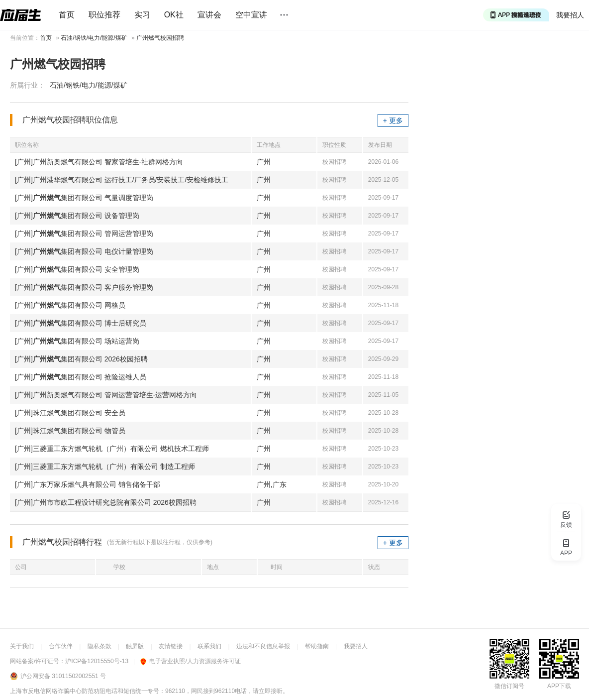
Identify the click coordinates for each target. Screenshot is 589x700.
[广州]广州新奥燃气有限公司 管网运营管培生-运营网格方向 (106, 395)
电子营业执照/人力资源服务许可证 (190, 661)
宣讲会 (209, 15)
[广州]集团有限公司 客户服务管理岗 (84, 287)
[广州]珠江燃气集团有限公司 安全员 (70, 413)
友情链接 (171, 646)
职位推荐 (104, 15)
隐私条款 (99, 646)
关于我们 (22, 646)
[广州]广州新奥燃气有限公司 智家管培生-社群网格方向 (99, 162)
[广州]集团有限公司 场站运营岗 (77, 341)
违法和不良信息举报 (263, 646)
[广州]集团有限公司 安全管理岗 (77, 269)
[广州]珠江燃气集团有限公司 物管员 (70, 431)
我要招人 (570, 15)
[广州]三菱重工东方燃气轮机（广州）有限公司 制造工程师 (105, 467)
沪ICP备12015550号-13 (97, 661)
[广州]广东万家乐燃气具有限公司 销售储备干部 (88, 484)
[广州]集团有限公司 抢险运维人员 (81, 377)
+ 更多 (393, 120)
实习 (142, 15)
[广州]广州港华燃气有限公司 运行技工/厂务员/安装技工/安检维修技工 (122, 180)
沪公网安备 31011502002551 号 (63, 676)
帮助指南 (317, 646)
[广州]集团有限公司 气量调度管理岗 (84, 198)
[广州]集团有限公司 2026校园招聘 (81, 359)
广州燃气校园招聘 (160, 38)
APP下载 (559, 686)
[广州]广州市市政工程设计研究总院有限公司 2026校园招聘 (106, 502)
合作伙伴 (61, 646)
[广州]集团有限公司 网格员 (70, 305)
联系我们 (209, 646)
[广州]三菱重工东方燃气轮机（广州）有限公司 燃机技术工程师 (112, 449)
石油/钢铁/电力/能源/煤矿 (94, 38)
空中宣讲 (251, 15)
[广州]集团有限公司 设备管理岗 (77, 216)
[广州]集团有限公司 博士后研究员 (81, 323)
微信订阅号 (509, 686)
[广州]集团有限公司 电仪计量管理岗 (84, 251)
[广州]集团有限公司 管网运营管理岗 (84, 233)
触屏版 (135, 646)
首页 (67, 15)
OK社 (174, 15)
